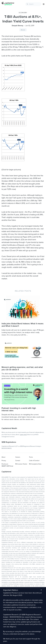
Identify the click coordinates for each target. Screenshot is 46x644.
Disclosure (5, 464)
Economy (23, 13)
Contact (18, 461)
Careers (18, 457)
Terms (31, 457)
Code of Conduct (34, 461)
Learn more (23, 435)
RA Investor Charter (21, 464)
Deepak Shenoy (17, 26)
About (3, 457)
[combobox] (33, 4)
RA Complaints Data (35, 464)
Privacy (4, 461)
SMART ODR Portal (7, 466)
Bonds (23, 30)
